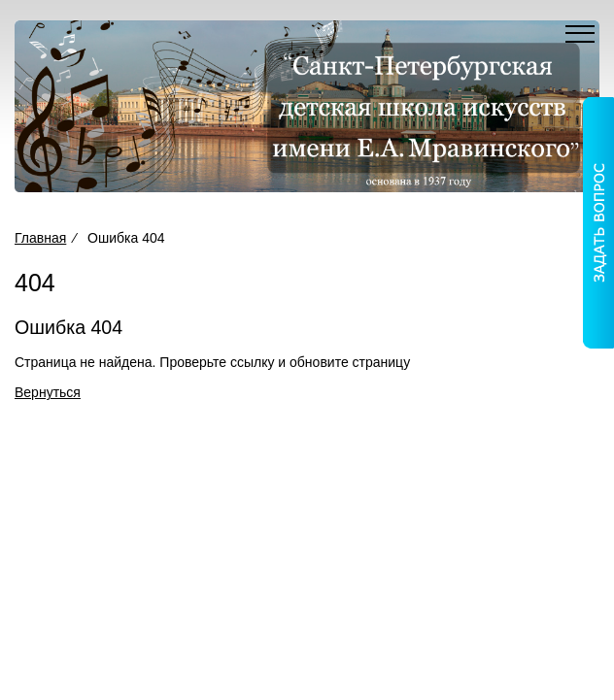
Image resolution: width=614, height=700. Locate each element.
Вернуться (48, 392)
